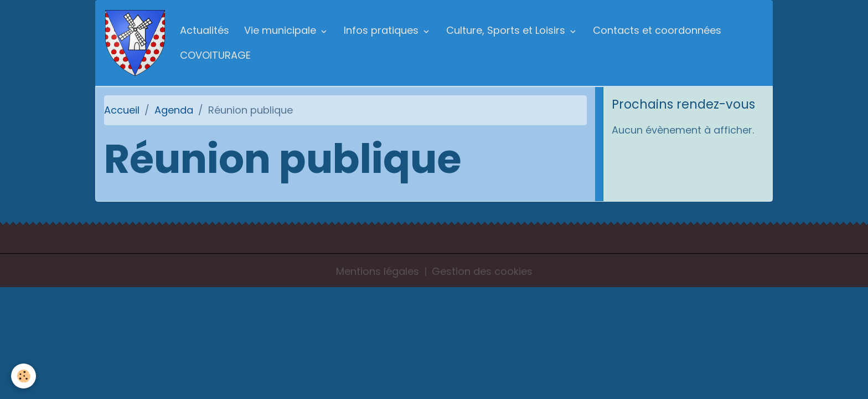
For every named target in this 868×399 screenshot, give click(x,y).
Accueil (122, 110)
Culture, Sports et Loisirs (507, 30)
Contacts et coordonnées (657, 30)
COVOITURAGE (215, 55)
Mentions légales (378, 271)
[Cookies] (24, 376)
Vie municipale (281, 30)
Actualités (205, 30)
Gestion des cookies (482, 271)
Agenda (174, 110)
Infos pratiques (383, 30)
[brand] (135, 43)
